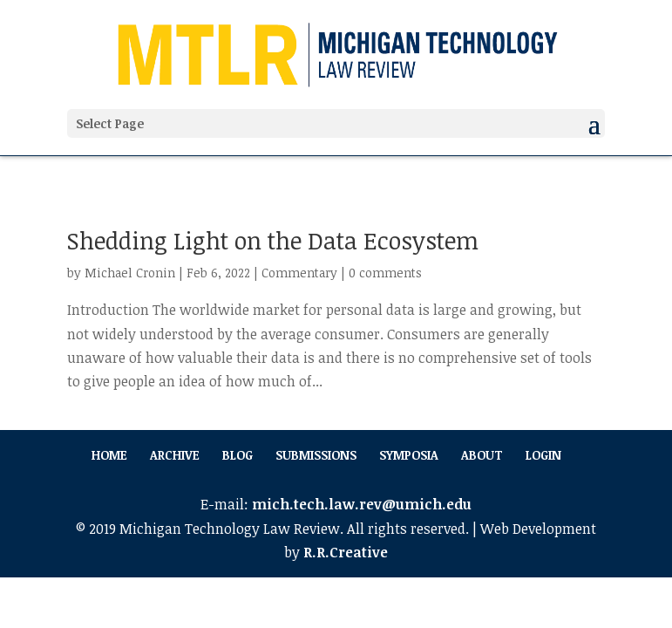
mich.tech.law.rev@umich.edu (362, 504)
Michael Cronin (130, 273)
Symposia (409, 455)
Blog (238, 455)
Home (109, 455)
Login (543, 455)
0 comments (385, 273)
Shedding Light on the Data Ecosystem (273, 240)
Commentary (299, 273)
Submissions (316, 455)
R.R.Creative (346, 552)
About (482, 455)
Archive (175, 455)
